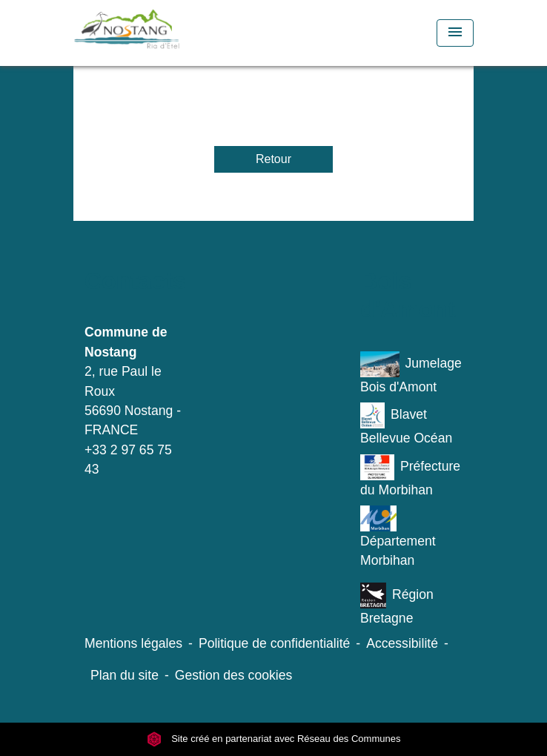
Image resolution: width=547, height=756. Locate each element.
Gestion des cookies (233, 675)
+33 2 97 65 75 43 (128, 460)
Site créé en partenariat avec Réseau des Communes (274, 739)
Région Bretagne (397, 604)
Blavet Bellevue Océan (406, 424)
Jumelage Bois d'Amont (411, 373)
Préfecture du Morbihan (410, 476)
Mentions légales (133, 643)
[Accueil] (155, 33)
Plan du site (125, 675)
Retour (273, 159)
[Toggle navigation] (455, 33)
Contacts (135, 281)
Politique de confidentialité (274, 643)
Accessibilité (402, 643)
